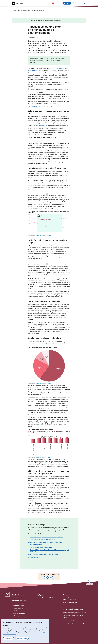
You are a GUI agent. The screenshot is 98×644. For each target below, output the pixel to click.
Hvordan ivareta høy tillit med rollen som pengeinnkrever (47, 537)
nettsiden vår (44, 126)
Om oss (16, 611)
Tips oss (50, 636)
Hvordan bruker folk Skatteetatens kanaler (42, 540)
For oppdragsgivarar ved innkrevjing (74, 623)
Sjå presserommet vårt (71, 602)
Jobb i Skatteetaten (19, 608)
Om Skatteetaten (16, 11)
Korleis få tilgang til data (71, 620)
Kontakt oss (17, 598)
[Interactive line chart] (49, 223)
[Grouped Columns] (49, 443)
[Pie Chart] (49, 366)
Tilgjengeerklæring (19, 606)
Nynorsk (57, 3)
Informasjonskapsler (19, 603)
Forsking (16, 616)
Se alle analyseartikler (34, 558)
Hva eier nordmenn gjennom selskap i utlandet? (44, 554)
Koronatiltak (57, 636)
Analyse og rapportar (26, 11)
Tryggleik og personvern (20, 600)
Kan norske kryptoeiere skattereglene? (41, 547)
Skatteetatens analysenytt (38, 11)
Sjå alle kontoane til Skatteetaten (48, 598)
